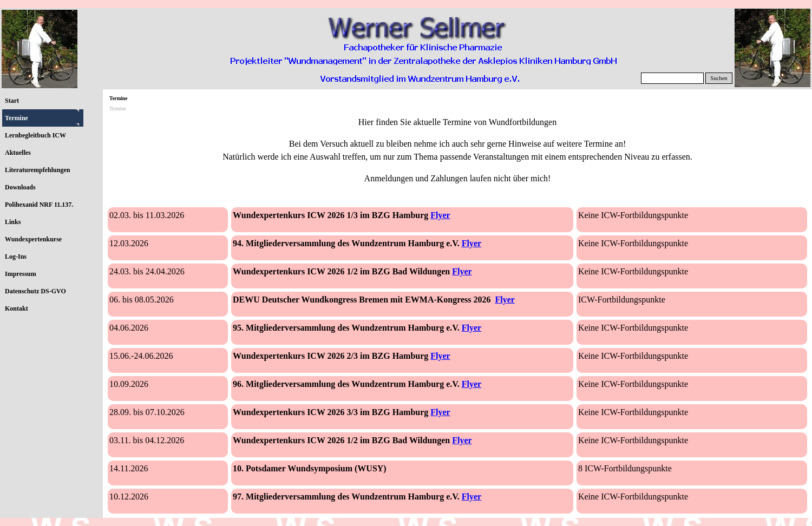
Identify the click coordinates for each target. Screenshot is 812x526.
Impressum (21, 274)
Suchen (719, 78)
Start (12, 101)
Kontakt (17, 308)
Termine (17, 118)
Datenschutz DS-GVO (35, 291)
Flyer (440, 215)
